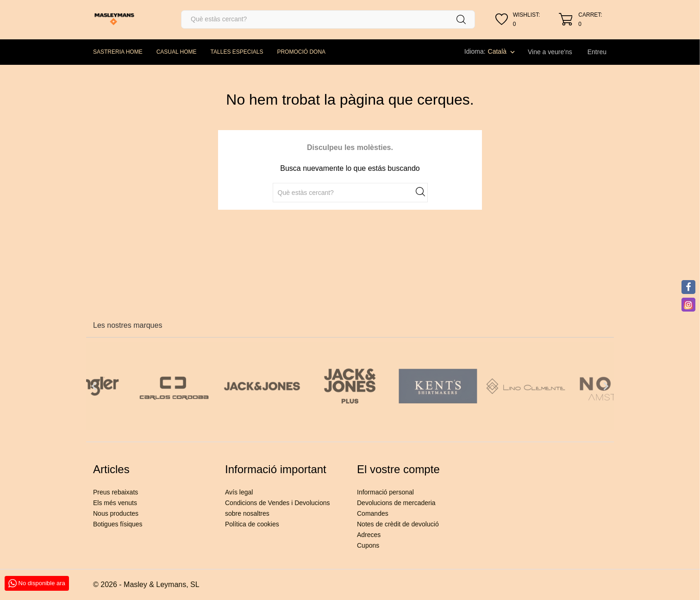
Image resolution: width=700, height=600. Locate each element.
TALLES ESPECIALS (237, 52)
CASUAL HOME (177, 52)
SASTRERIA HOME (118, 52)
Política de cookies (252, 524)
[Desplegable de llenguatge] (502, 51)
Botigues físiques (118, 524)
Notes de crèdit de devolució (398, 524)
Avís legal (239, 492)
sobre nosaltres (247, 513)
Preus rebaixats (116, 492)
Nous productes (116, 513)
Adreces (369, 535)
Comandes (373, 513)
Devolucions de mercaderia (396, 503)
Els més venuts (115, 503)
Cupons (368, 545)
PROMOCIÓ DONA (301, 52)
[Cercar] (328, 19)
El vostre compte (398, 469)
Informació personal (385, 492)
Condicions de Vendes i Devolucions (277, 503)
